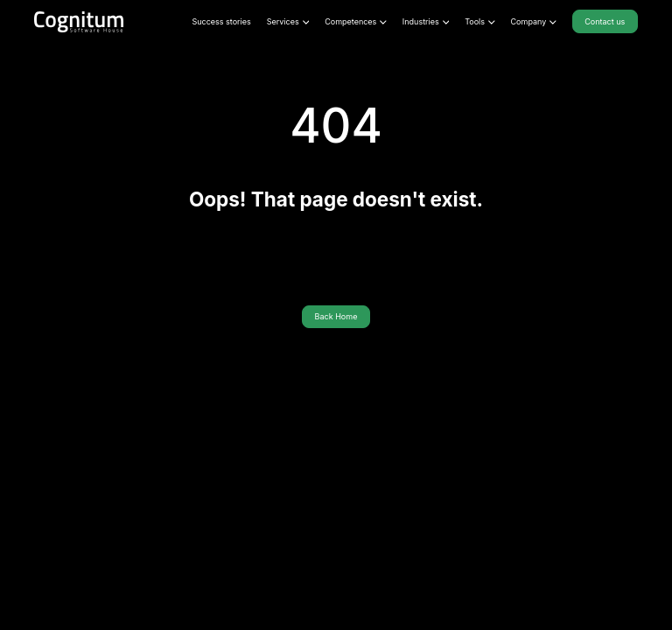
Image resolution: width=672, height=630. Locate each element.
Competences (356, 21)
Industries (426, 21)
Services (288, 21)
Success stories (221, 21)
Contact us (605, 21)
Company (534, 21)
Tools (479, 21)
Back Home (336, 316)
